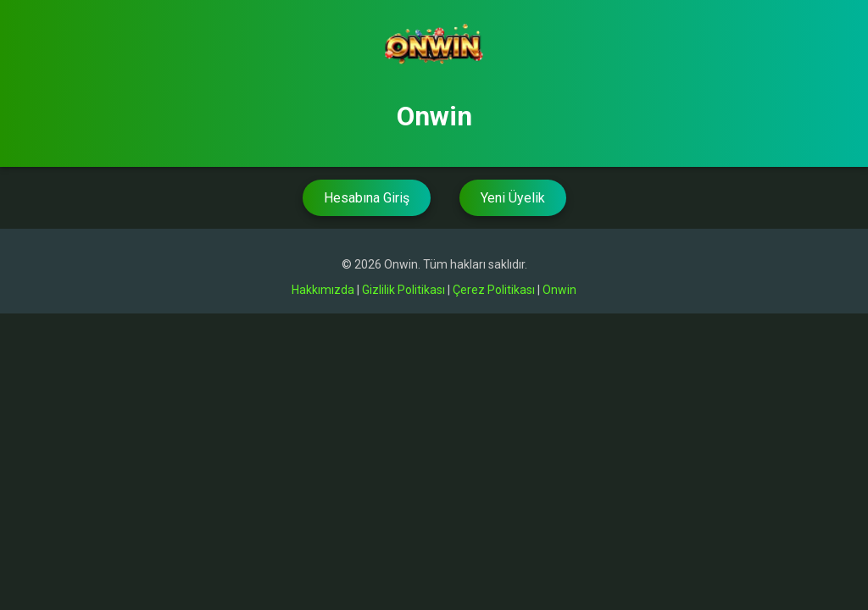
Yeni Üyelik (513, 198)
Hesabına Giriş (367, 198)
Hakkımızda (323, 290)
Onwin (559, 290)
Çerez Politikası (494, 290)
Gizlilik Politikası (403, 290)
